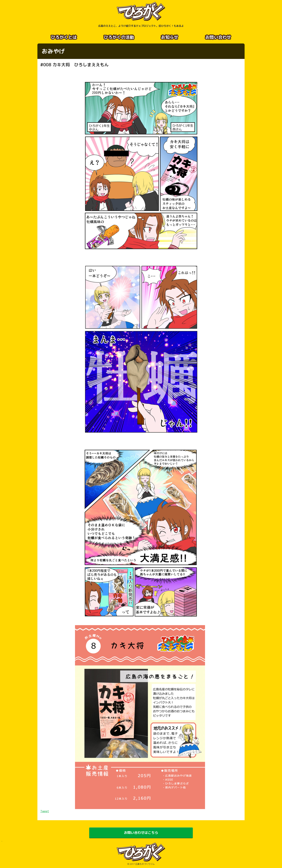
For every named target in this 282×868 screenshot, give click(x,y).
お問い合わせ (218, 37)
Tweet (45, 811)
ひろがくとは (64, 37)
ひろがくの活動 (119, 37)
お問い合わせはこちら (141, 833)
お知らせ (170, 37)
